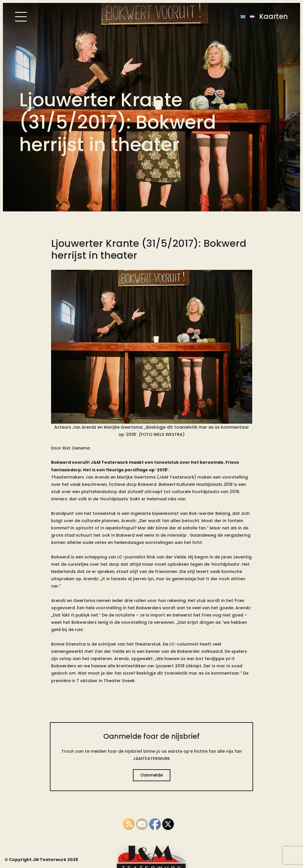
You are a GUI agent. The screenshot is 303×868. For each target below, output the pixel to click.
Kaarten (274, 16)
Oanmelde (152, 775)
